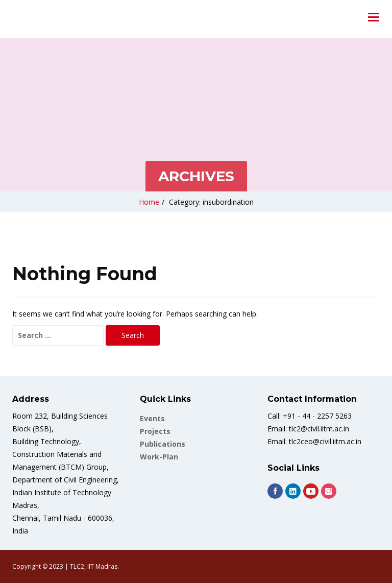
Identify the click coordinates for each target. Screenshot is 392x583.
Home (149, 202)
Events (152, 418)
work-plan (159, 457)
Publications (163, 444)
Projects (155, 431)
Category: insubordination (211, 202)
